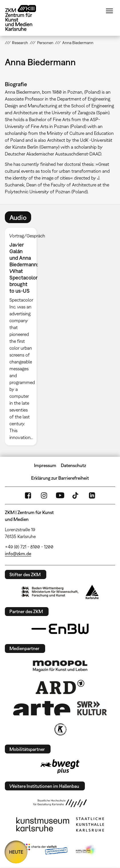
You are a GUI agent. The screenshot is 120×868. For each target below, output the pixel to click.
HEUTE (16, 852)
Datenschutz (73, 465)
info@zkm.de (18, 554)
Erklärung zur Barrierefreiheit (60, 478)
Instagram (44, 495)
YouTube (60, 495)
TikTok (76, 495)
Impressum (45, 465)
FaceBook (28, 495)
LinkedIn (92, 495)
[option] (23, 336)
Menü (109, 11)
